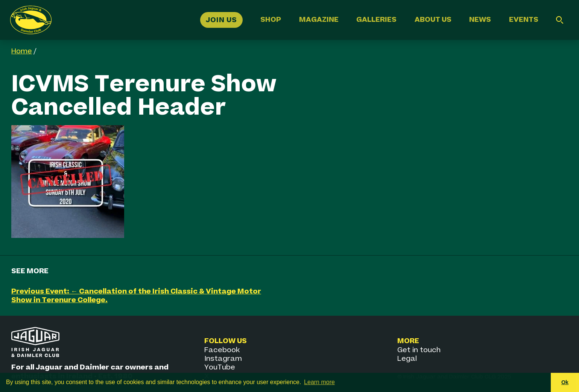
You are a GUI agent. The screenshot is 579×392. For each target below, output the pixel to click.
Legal (407, 359)
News (480, 20)
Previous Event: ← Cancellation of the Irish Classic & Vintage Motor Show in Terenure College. (136, 296)
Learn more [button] (319, 382)
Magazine (319, 20)
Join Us (221, 20)
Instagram (223, 359)
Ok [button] (565, 382)
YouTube (220, 367)
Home (22, 51)
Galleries (376, 20)
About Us (433, 20)
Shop (271, 20)
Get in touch (419, 350)
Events (524, 20)
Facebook (222, 350)
